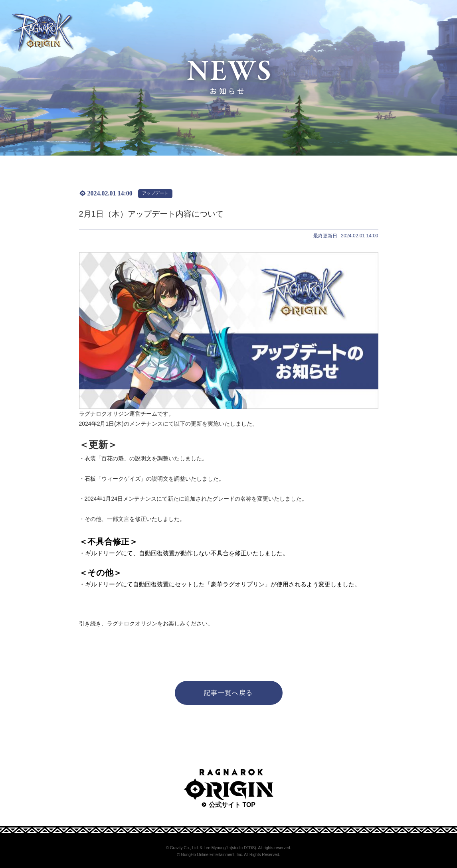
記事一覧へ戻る (228, 693)
